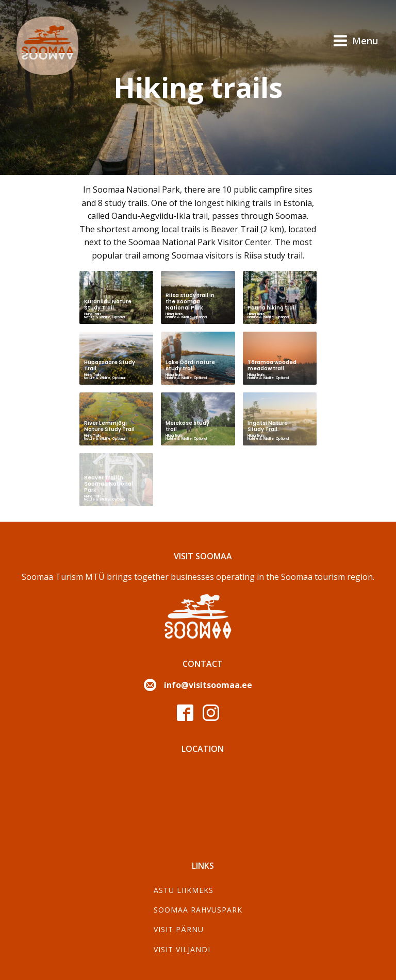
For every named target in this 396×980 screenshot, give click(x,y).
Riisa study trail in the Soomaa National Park (190, 302)
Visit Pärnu (179, 929)
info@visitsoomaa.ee (208, 685)
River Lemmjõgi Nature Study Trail (109, 426)
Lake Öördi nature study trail (190, 365)
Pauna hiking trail (272, 308)
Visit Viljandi (182, 949)
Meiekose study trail (187, 426)
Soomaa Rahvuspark (198, 910)
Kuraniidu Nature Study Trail (108, 305)
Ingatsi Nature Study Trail (268, 426)
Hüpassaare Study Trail (110, 365)
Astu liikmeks (184, 890)
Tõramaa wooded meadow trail (272, 365)
